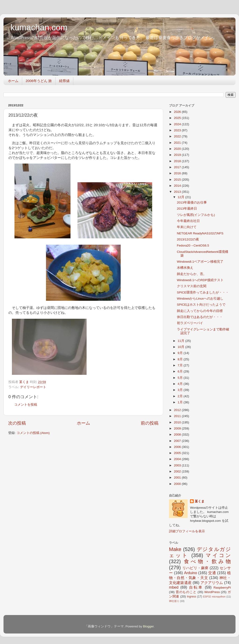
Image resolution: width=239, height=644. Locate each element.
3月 (181, 390)
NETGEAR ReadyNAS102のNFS (200, 233)
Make (175, 549)
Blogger (148, 626)
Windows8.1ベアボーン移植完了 (200, 262)
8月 (181, 359)
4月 (181, 384)
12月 (181, 197)
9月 (181, 353)
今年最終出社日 (188, 221)
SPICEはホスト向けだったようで (201, 305)
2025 (178, 118)
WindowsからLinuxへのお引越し (200, 299)
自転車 (196, 587)
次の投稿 (17, 423)
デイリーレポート (33, 387)
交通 (212, 573)
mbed (174, 587)
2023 (178, 130)
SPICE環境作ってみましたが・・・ (203, 292)
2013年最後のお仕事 (192, 202)
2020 (178, 149)
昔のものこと (186, 592)
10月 (181, 347)
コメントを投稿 (26, 405)
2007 (178, 441)
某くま (200, 501)
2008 (178, 435)
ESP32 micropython (214, 597)
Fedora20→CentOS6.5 (193, 245)
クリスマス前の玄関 (192, 286)
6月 (181, 371)
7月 (181, 365)
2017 (178, 167)
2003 (178, 465)
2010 (178, 422)
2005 (178, 453)
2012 (178, 410)
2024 (178, 124)
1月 (181, 402)
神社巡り (174, 601)
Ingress (192, 597)
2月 (181, 396)
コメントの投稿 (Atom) (33, 433)
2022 (178, 136)
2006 (178, 447)
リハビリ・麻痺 (195, 568)
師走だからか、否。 (192, 274)
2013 (178, 192)
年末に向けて (187, 227)
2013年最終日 (187, 209)
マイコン (218, 555)
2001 (178, 478)
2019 (178, 155)
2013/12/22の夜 (188, 239)
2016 (178, 173)
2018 (178, 161)
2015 (178, 180)
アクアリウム (212, 583)
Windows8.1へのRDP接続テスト (200, 280)
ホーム (13, 81)
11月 (181, 341)
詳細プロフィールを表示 (187, 531)
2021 (178, 143)
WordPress (212, 592)
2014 (178, 186)
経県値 (64, 81)
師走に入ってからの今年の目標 (200, 311)
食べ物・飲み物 (207, 561)
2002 (178, 471)
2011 (178, 416)
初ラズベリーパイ (190, 323)
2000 (178, 484)
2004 (178, 459)
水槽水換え (185, 268)
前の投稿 (150, 423)
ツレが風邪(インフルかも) (196, 215)
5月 (181, 378)
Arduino (190, 573)
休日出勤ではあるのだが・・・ (200, 317)
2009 (178, 428)
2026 (178, 112)
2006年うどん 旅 (39, 81)
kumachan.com (39, 27)
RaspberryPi (222, 588)
